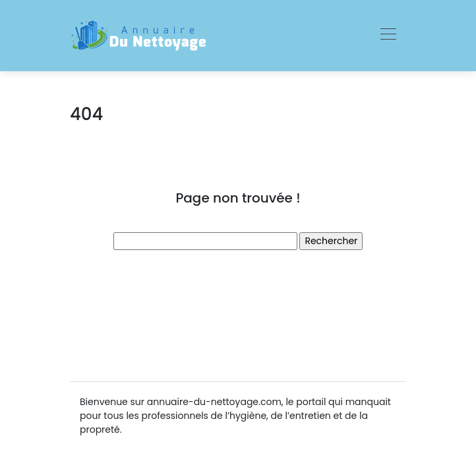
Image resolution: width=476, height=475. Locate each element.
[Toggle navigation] (388, 36)
